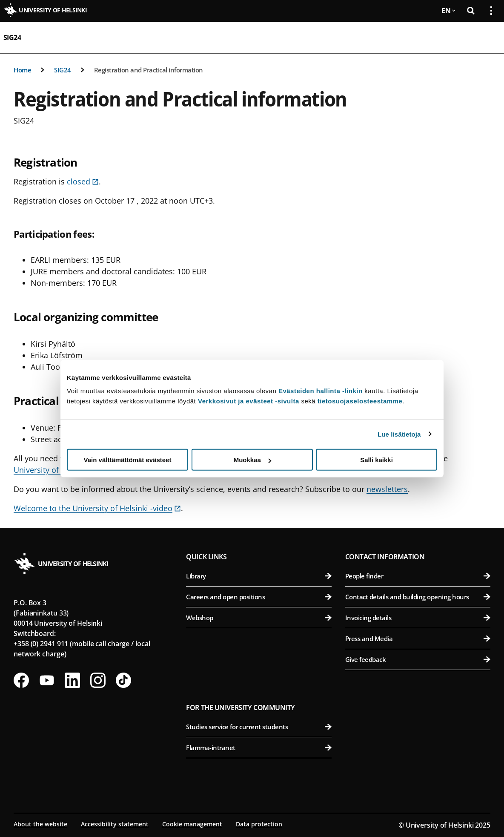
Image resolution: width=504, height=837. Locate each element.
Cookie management (192, 824)
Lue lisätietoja (399, 434)
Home (22, 70)
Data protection (259, 824)
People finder (418, 576)
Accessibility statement (115, 824)
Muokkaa (252, 460)
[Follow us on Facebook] (21, 680)
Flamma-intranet (259, 748)
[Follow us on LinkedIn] (72, 680)
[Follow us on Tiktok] (123, 680)
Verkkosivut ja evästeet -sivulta (249, 401)
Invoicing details (418, 618)
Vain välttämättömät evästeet (128, 460)
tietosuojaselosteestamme (360, 401)
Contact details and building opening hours (418, 597)
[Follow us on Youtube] (47, 680)
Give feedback (418, 659)
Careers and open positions (259, 597)
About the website (40, 824)
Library (259, 576)
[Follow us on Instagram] (98, 680)
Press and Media (418, 639)
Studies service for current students (259, 727)
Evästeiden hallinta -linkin (321, 391)
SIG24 (12, 37)
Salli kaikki (377, 460)
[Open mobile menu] (488, 37)
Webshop (259, 618)
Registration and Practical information (149, 70)
